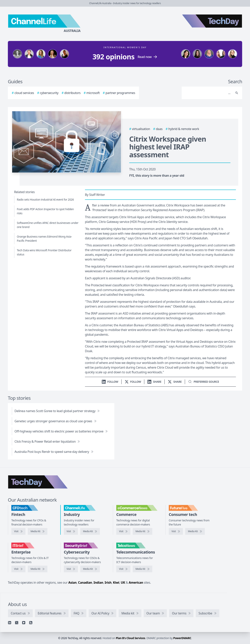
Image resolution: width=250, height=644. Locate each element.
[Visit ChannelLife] (71, 531)
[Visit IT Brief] (18, 569)
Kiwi (116, 582)
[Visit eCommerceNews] (123, 531)
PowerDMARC (182, 638)
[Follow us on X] (133, 382)
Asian (72, 582)
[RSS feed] (31, 623)
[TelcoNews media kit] (143, 569)
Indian (98, 582)
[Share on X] (175, 382)
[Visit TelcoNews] (123, 569)
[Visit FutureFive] (176, 531)
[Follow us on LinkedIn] (110, 382)
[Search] (208, 93)
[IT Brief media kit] (38, 569)
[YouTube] (24, 623)
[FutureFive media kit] (195, 531)
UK (123, 582)
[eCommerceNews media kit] (143, 531)
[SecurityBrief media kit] (90, 569)
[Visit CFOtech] (18, 531)
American (136, 582)
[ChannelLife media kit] (90, 531)
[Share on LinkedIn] (154, 382)
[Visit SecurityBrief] (71, 569)
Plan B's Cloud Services (131, 638)
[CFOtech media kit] (38, 531)
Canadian (85, 582)
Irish (108, 582)
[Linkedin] (10, 623)
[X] (17, 623)
